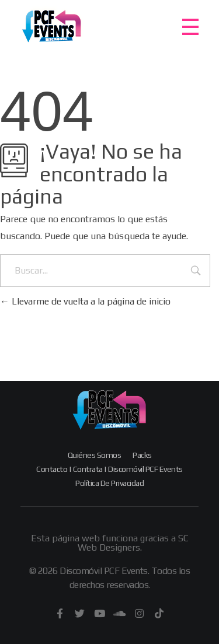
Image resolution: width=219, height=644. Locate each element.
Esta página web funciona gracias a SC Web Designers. (110, 543)
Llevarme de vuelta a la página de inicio (85, 301)
